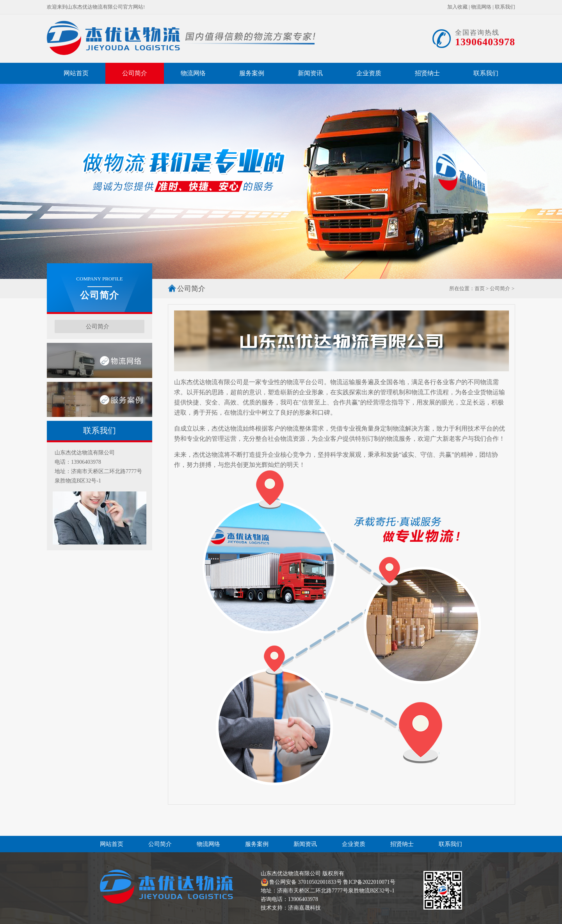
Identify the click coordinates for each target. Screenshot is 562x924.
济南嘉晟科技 (304, 908)
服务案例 (252, 73)
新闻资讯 (310, 73)
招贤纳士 (427, 73)
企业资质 (369, 73)
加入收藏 (457, 7)
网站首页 (76, 73)
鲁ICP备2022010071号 (369, 882)
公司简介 (135, 73)
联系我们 (505, 7)
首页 (480, 288)
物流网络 (481, 7)
